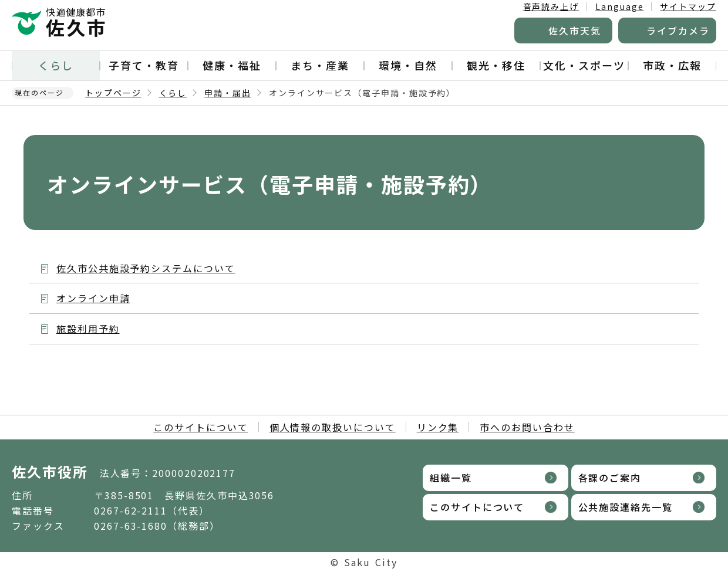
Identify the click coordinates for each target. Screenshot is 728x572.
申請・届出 (228, 93)
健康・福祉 (232, 65)
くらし (56, 65)
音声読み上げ (551, 6)
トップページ (113, 93)
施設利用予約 (88, 329)
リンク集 (438, 427)
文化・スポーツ (584, 65)
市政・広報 (672, 65)
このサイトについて (200, 427)
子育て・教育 (144, 65)
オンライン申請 (93, 298)
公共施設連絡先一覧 (626, 507)
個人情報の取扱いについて (333, 427)
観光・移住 (496, 65)
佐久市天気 (575, 31)
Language (619, 6)
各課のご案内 (610, 478)
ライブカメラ (678, 31)
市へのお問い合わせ (527, 427)
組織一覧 (451, 478)
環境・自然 (408, 65)
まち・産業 (320, 65)
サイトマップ (688, 6)
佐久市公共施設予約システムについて (146, 268)
